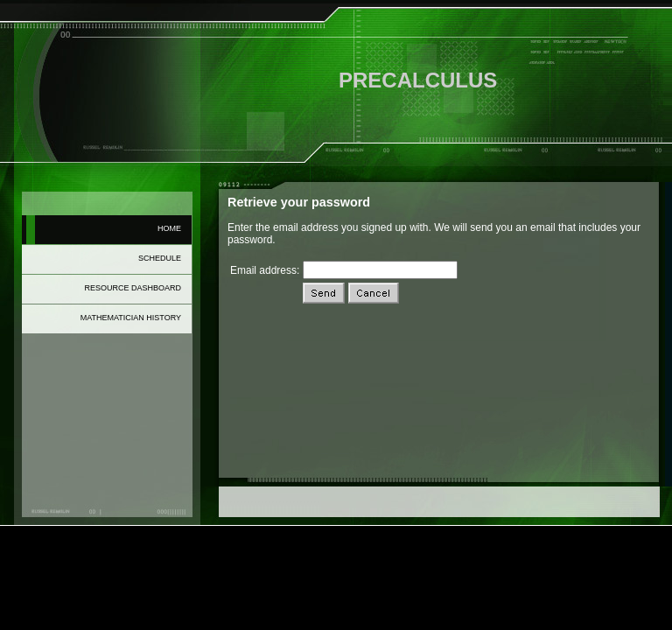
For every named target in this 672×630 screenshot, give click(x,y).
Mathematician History (131, 318)
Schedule (160, 258)
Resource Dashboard (133, 288)
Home (169, 228)
